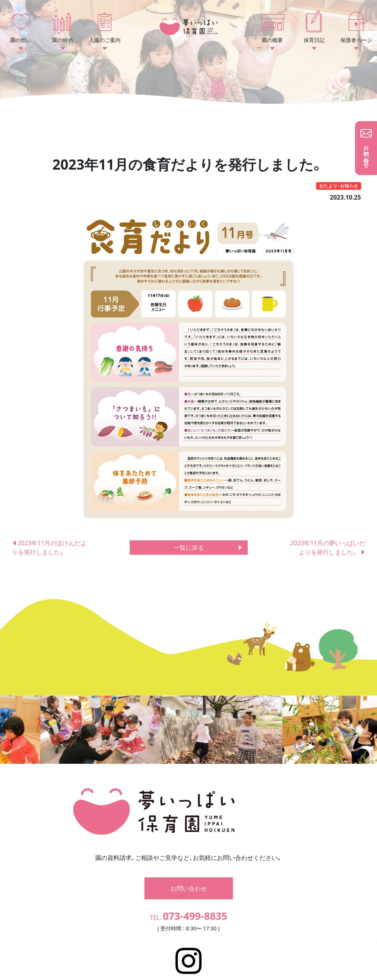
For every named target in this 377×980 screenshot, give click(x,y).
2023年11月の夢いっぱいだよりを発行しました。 (328, 548)
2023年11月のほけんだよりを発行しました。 (49, 548)
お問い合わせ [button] (189, 867)
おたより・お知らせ (339, 186)
